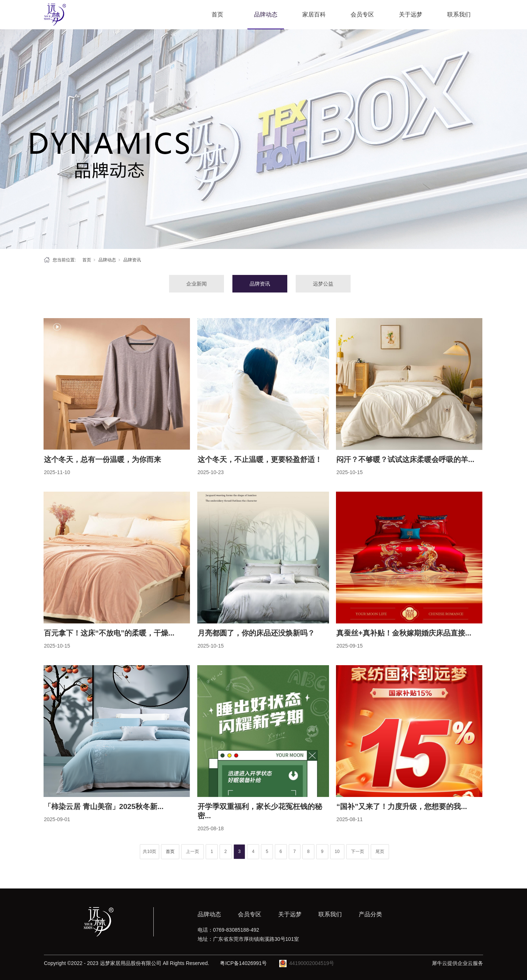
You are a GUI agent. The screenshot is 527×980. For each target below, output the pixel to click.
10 (337, 852)
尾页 (380, 852)
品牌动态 (266, 14)
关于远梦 (411, 14)
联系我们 (459, 14)
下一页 (358, 852)
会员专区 (362, 14)
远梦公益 (323, 284)
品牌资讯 (132, 260)
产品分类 (370, 914)
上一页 (193, 852)
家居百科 (314, 14)
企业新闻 (197, 284)
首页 (217, 14)
